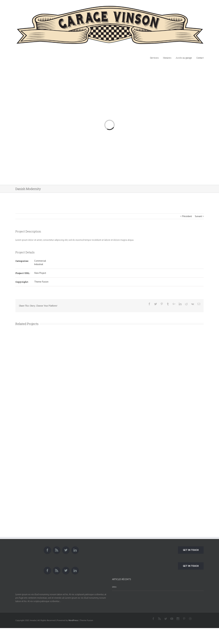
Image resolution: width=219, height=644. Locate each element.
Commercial (40, 261)
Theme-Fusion (41, 282)
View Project (40, 273)
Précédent (187, 216)
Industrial (39, 264)
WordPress (73, 620)
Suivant (198, 216)
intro (114, 587)
